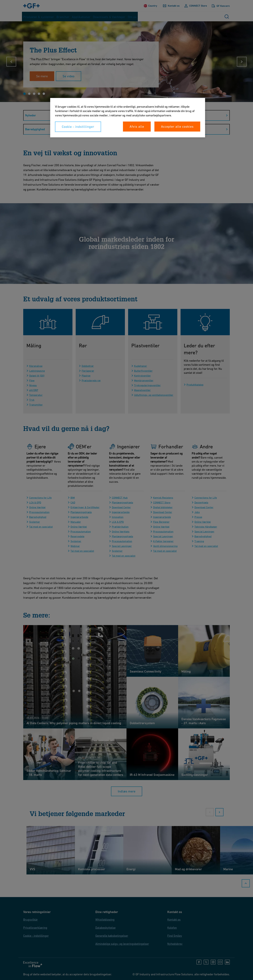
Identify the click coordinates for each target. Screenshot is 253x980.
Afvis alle (137, 127)
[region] (128, 118)
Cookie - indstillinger (78, 127)
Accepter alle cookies (177, 127)
